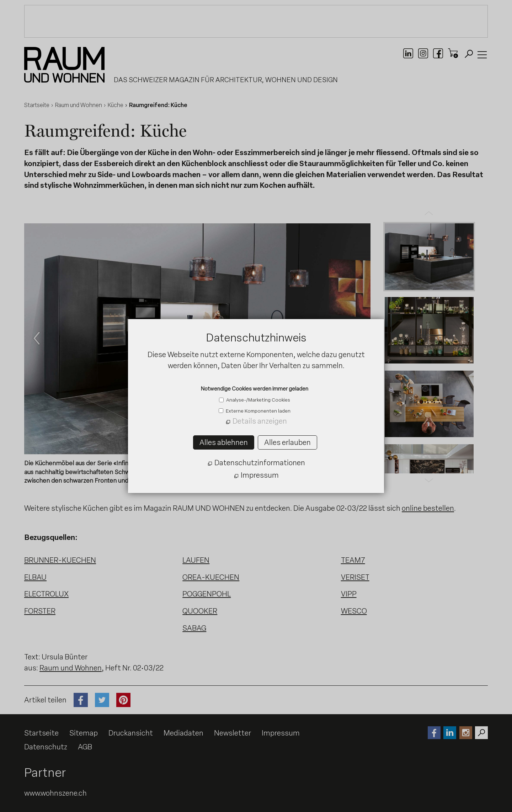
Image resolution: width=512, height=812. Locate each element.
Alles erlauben (287, 442)
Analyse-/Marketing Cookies (258, 400)
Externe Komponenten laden (258, 411)
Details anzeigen (260, 421)
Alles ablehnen (224, 442)
